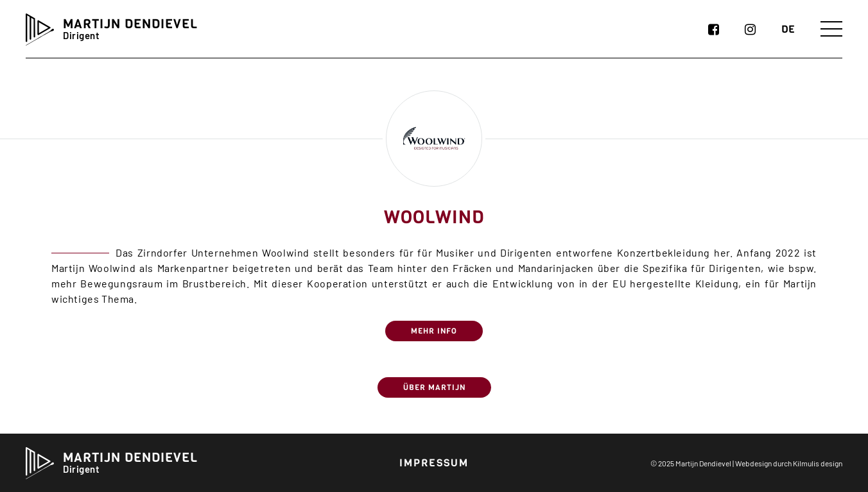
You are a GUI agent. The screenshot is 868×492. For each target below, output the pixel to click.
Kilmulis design (818, 463)
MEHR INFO (434, 331)
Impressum (434, 463)
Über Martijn (434, 387)
